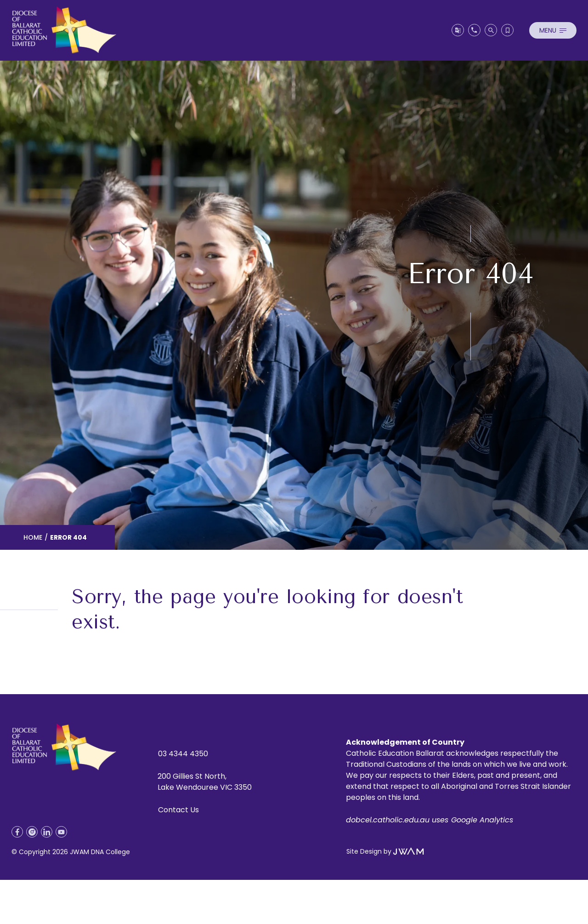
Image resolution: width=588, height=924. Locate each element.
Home (33, 537)
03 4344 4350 (183, 754)
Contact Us (178, 810)
